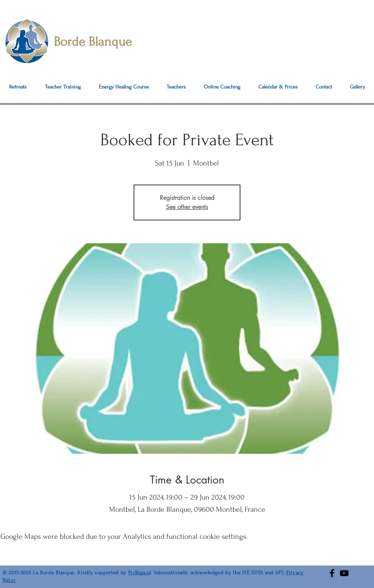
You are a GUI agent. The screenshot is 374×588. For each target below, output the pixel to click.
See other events (187, 207)
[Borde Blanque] (106, 42)
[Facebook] (332, 573)
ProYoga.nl (140, 573)
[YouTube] (344, 573)
